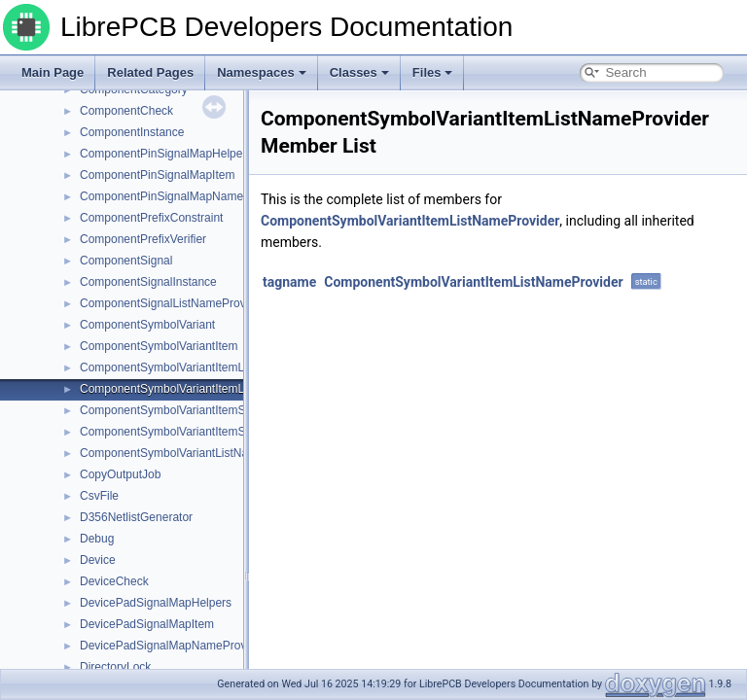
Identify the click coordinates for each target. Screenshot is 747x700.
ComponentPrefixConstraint (151, 218)
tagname (289, 282)
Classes (359, 72)
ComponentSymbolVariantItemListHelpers (188, 367)
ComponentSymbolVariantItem (159, 346)
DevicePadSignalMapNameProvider (173, 646)
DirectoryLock (115, 667)
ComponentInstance (132, 132)
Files (433, 72)
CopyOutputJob (120, 474)
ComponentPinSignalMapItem (157, 175)
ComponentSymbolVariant (147, 325)
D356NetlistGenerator (136, 517)
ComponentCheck (126, 111)
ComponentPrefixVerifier (143, 239)
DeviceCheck (114, 581)
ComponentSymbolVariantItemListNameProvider (205, 389)
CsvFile (99, 496)
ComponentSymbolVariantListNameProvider (194, 453)
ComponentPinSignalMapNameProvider (183, 196)
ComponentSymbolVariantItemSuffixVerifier (192, 432)
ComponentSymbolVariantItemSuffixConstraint (200, 410)
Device (98, 560)
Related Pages (150, 72)
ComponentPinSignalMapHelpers (166, 154)
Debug (97, 539)
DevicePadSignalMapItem (147, 624)
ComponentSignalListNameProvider (173, 303)
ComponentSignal (126, 261)
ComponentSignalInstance (148, 282)
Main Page (53, 72)
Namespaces (262, 72)
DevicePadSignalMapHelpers (156, 603)
